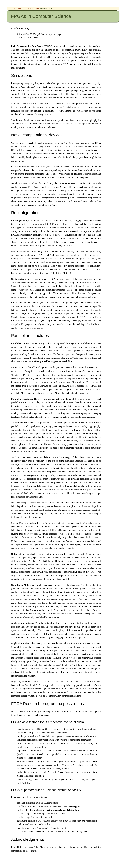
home (13, 8)
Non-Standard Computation (28, 8)
